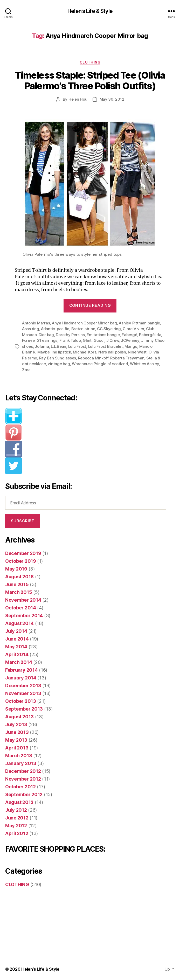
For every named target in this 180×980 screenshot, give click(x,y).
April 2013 (17, 748)
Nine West (137, 352)
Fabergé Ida (150, 335)
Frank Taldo (70, 340)
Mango (131, 346)
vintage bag (59, 364)
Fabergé (129, 335)
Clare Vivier (133, 329)
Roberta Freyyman (127, 358)
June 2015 (17, 584)
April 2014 (17, 654)
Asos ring (31, 329)
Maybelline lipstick (54, 352)
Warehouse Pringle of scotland (100, 364)
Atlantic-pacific (55, 329)
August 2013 (19, 717)
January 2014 (21, 678)
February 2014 (22, 670)
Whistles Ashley (144, 364)
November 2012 (23, 779)
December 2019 (23, 553)
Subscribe (23, 521)
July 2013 (16, 724)
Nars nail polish (112, 352)
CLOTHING (90, 62)
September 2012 (24, 794)
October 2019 (21, 561)
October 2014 (21, 608)
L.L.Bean (58, 346)
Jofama (42, 346)
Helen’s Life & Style (40, 969)
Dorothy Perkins (70, 335)
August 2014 (19, 623)
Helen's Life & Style (90, 11)
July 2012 (16, 810)
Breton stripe (83, 329)
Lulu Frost (77, 346)
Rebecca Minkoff (93, 358)
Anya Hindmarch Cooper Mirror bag (84, 323)
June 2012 (17, 818)
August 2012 (19, 802)
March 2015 (19, 592)
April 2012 (17, 833)
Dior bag (46, 335)
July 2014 (16, 631)
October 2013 (21, 701)
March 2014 (19, 662)
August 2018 (19, 577)
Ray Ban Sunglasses (58, 358)
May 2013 (16, 740)
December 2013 (23, 686)
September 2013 (24, 709)
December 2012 (23, 771)
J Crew (113, 340)
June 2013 (17, 732)
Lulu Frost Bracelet (105, 346)
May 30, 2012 (112, 99)
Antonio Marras (36, 323)
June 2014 (17, 639)
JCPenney (130, 340)
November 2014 (23, 600)
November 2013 (23, 693)
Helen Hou (78, 99)
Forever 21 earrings (40, 340)
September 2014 (24, 616)
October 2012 (20, 787)
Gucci (99, 340)
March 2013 (19, 756)
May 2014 (16, 647)
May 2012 (16, 826)
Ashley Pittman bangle (139, 323)
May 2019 (16, 569)
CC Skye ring (109, 329)
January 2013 (21, 763)
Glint (87, 340)
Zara (26, 370)
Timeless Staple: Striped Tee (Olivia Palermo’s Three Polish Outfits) (90, 81)
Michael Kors (85, 352)
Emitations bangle (103, 335)
